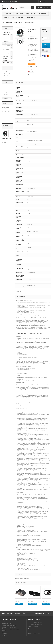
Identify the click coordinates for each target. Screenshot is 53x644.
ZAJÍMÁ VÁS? (6, 68)
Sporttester (8, 110)
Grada (5, 90)
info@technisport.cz (37, 634)
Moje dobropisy (14, 624)
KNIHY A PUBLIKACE (18, 17)
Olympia (6, 94)
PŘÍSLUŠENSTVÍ (7, 50)
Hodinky (10, 112)
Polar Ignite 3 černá (6, 138)
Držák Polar (17, 600)
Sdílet (35, 66)
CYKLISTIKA (7, 41)
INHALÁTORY (31, 17)
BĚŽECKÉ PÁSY (43, 13)
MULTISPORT (7, 46)
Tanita (7, 108)
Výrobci (5, 82)
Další (24, 42)
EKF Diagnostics (7, 88)
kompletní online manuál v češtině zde (38, 342)
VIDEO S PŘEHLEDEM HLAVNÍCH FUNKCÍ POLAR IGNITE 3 (29, 334)
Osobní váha (5, 114)
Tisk (31, 75)
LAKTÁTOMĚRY (8, 13)
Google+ (31, 69)
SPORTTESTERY (31, 13)
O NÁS (5, 72)
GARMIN (6, 52)
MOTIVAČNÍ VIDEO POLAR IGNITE (24, 406)
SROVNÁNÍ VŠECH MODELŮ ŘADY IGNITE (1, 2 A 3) (28, 315)
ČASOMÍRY (6, 17)
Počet (43, 36)
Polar (3, 108)
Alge (3, 110)
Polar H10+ (45, 600)
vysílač (4, 120)
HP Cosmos (6, 92)
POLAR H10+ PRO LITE (34, 600)
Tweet (30, 66)
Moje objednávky (14, 622)
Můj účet (13, 620)
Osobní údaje (13, 627)
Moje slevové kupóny (15, 629)
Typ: (28, 36)
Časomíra (4, 112)
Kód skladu (30, 34)
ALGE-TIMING (7, 86)
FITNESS (6, 43)
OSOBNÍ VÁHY (19, 13)
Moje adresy (13, 626)
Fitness (4, 116)
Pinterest (31, 71)
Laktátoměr (5, 118)
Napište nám (42, 1)
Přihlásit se (48, 1)
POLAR (6, 39)
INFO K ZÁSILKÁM (8, 74)
